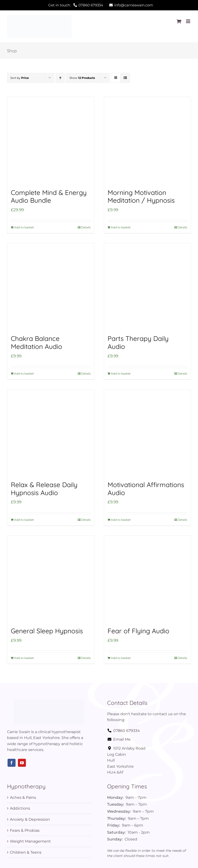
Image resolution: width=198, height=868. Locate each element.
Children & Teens (26, 852)
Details (86, 227)
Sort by (20, 78)
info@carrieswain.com (131, 5)
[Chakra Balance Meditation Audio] (51, 287)
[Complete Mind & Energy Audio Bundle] (51, 140)
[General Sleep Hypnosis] (51, 579)
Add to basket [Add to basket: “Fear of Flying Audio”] (121, 658)
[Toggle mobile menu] (188, 21)
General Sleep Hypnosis (47, 631)
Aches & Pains (23, 797)
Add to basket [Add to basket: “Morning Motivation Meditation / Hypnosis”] (121, 227)
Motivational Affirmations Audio (146, 489)
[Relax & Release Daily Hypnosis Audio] (51, 433)
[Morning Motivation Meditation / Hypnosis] (147, 140)
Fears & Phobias (25, 830)
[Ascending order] (60, 78)
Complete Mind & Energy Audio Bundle (49, 196)
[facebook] (12, 763)
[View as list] (125, 78)
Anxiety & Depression (30, 819)
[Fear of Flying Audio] (147, 579)
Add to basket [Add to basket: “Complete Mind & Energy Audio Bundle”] (24, 227)
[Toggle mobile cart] (179, 21)
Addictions (20, 808)
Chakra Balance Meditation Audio (36, 342)
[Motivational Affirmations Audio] (147, 433)
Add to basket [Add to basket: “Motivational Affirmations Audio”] (121, 520)
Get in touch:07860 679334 (76, 5)
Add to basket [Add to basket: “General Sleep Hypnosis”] (24, 658)
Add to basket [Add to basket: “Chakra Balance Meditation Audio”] (24, 373)
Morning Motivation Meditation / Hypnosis (141, 196)
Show (82, 78)
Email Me (119, 739)
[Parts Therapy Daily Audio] (147, 287)
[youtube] (22, 763)
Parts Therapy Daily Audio (138, 342)
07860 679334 (123, 731)
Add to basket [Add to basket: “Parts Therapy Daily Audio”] (121, 373)
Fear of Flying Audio (138, 631)
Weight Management (30, 841)
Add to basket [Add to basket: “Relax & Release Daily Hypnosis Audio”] (24, 520)
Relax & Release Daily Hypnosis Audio (44, 489)
